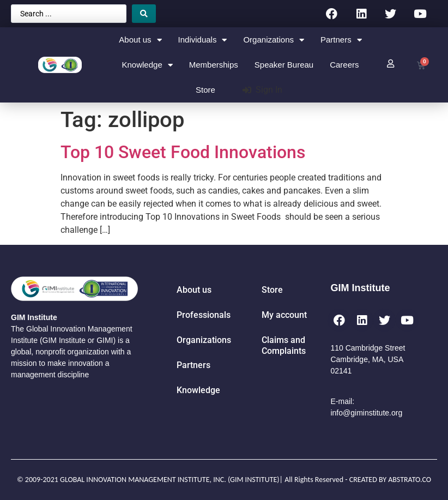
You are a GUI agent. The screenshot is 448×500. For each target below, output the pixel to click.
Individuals (203, 40)
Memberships (214, 65)
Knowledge (147, 65)
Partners (341, 40)
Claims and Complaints (284, 345)
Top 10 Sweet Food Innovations (183, 152)
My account (284, 315)
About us (140, 40)
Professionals (204, 315)
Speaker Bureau (284, 65)
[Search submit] (144, 14)
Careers (344, 65)
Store (205, 90)
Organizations (274, 40)
